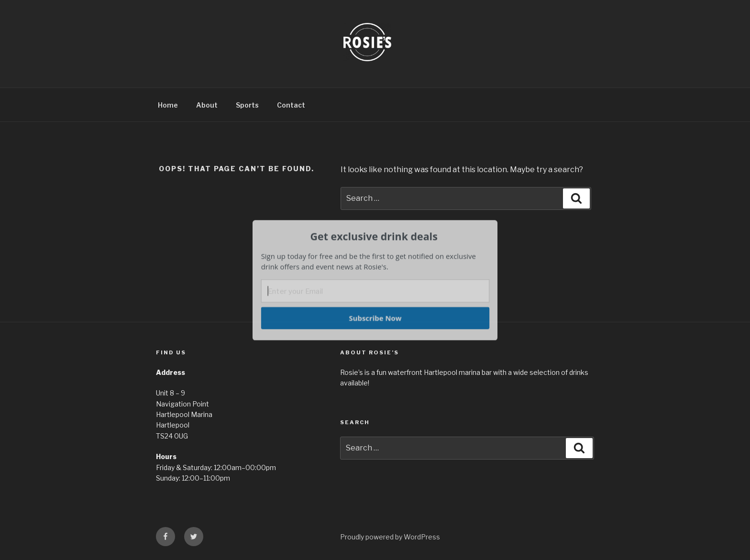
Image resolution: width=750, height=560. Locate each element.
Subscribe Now (375, 318)
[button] (374, 236)
